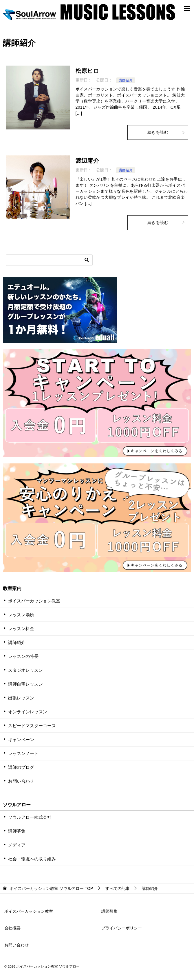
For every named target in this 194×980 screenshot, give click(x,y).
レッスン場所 (21, 615)
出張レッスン (21, 698)
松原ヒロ (87, 71)
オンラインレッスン (28, 712)
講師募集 (17, 831)
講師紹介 (126, 80)
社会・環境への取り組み (32, 859)
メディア (17, 845)
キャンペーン (21, 739)
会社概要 (12, 928)
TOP (51, 888)
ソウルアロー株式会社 (30, 817)
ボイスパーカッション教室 (34, 601)
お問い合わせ (21, 781)
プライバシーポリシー (122, 928)
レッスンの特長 (23, 656)
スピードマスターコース (32, 726)
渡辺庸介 (87, 161)
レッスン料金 (21, 629)
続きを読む (166, 132)
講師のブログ (21, 767)
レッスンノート (23, 753)
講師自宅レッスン (25, 684)
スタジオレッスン (25, 670)
